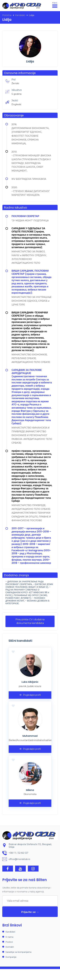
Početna (7, 15)
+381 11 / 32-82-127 (18, 853)
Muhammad (30, 736)
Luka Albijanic (30, 682)
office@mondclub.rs (19, 859)
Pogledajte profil (30, 695)
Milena (30, 790)
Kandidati (20, 15)
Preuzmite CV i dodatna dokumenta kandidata (30, 621)
